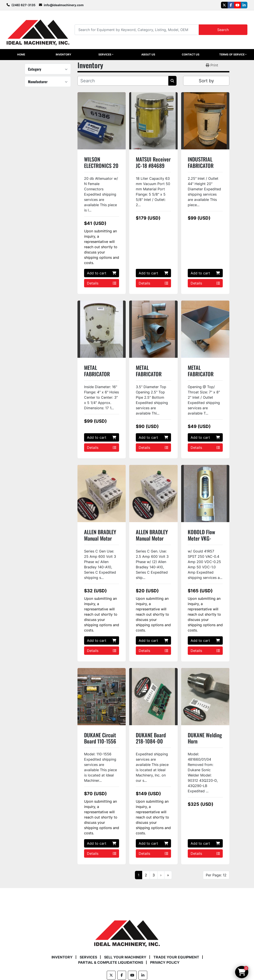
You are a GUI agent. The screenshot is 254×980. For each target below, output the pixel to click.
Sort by (206, 81)
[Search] (137, 30)
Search (223, 30)
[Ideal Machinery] (127, 930)
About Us (148, 54)
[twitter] (224, 5)
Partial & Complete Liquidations (111, 962)
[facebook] (231, 5)
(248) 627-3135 (23, 5)
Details (102, 283)
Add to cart (102, 273)
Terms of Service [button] (232, 54)
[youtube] (237, 5)
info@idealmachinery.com (64, 5)
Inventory (63, 54)
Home (21, 54)
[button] (106, 55)
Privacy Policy (165, 962)
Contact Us (191, 54)
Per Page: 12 (216, 875)
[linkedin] (244, 5)
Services (105, 54)
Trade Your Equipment (176, 957)
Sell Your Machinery (125, 957)
